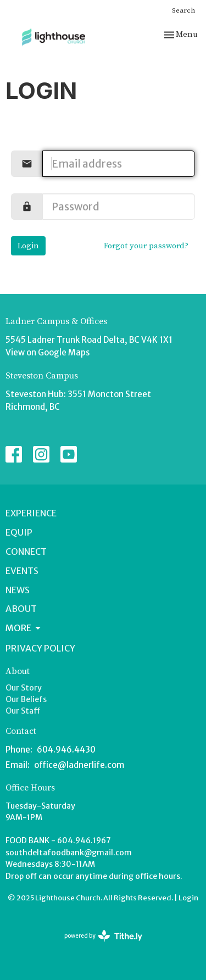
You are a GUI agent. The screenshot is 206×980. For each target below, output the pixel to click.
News (18, 590)
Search (183, 10)
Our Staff (23, 711)
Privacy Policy (40, 648)
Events (22, 571)
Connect (26, 552)
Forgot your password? (146, 246)
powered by (103, 936)
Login (28, 246)
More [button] (24, 628)
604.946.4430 (66, 750)
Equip (19, 532)
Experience (31, 513)
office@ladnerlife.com (79, 765)
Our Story (24, 688)
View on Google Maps (48, 352)
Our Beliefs (26, 699)
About (21, 609)
